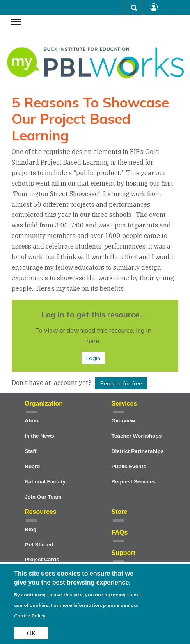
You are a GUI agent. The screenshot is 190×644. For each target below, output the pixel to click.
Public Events (129, 466)
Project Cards (42, 559)
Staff (30, 451)
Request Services (134, 482)
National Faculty (45, 482)
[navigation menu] (16, 23)
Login (93, 358)
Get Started (39, 545)
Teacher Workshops (137, 436)
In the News (39, 436)
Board (32, 466)
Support (123, 553)
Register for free (121, 383)
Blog (30, 529)
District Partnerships (138, 451)
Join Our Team (43, 497)
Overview (123, 421)
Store (120, 512)
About (32, 421)
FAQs (120, 532)
